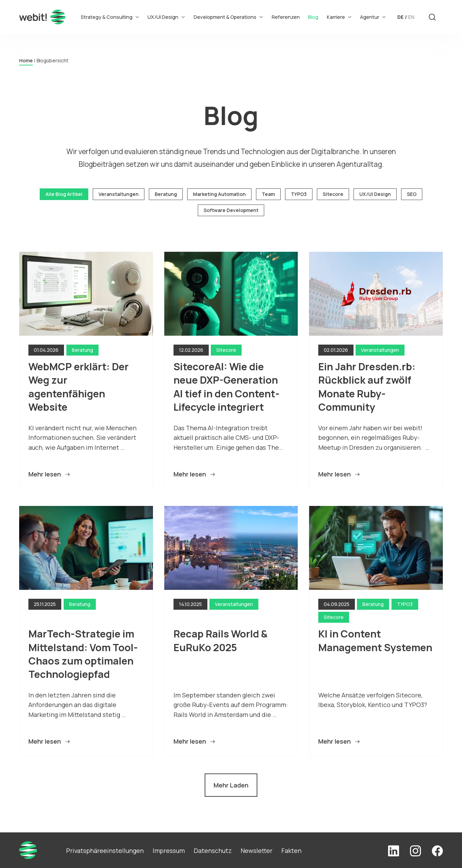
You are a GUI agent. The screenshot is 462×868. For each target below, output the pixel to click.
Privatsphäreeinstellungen (105, 851)
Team (268, 194)
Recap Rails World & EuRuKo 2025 (222, 640)
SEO (412, 194)
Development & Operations (228, 17)
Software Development (231, 210)
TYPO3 (299, 194)
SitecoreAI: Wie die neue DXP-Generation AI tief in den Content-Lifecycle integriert (227, 387)
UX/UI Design (166, 17)
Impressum (169, 851)
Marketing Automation (219, 194)
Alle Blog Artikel (64, 194)
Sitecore (333, 194)
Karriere (339, 17)
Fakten (291, 851)
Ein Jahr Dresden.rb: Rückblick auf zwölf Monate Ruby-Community (368, 387)
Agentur (373, 17)
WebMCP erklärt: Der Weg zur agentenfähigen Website (80, 387)
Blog (313, 17)
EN (411, 17)
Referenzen (286, 17)
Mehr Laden (231, 785)
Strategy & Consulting (110, 17)
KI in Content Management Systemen (375, 640)
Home (26, 60)
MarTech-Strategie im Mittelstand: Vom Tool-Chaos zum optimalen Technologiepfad (83, 654)
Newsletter (256, 851)
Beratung (166, 194)
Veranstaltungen (119, 194)
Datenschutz (213, 851)
